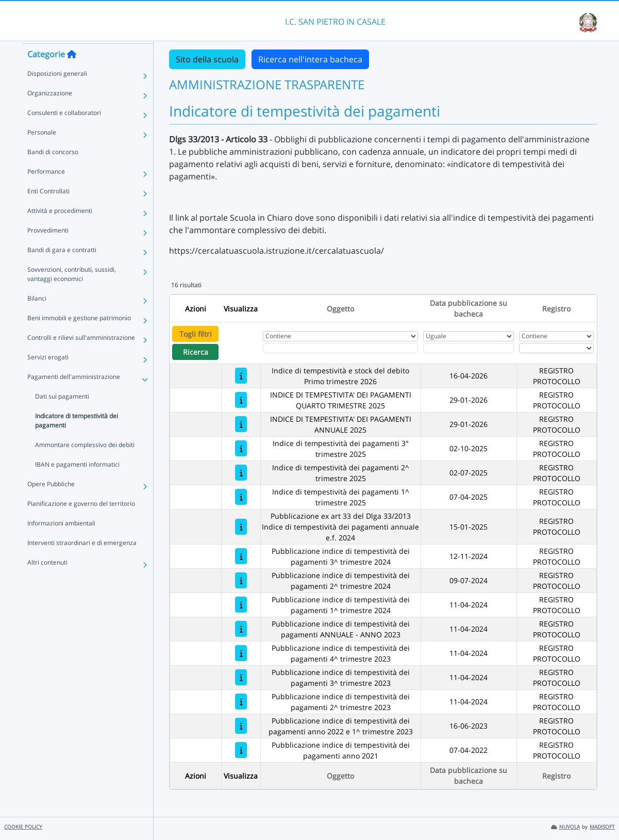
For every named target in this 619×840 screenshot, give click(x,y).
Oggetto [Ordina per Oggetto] (340, 309)
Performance (46, 190)
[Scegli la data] (469, 348)
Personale (42, 151)
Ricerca (196, 352)
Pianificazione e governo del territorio (81, 522)
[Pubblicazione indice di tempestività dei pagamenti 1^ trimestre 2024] (241, 605)
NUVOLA (565, 827)
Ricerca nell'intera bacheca (310, 59)
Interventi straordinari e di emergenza (82, 561)
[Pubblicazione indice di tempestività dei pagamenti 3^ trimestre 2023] (241, 677)
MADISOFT (602, 827)
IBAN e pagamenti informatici (77, 483)
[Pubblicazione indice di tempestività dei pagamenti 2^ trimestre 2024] (241, 580)
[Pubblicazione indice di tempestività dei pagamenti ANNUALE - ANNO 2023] (241, 629)
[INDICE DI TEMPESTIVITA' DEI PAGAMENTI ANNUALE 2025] (241, 424)
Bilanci (37, 317)
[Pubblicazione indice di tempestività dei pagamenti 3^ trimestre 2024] (241, 556)
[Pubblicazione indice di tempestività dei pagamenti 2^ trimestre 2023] (241, 702)
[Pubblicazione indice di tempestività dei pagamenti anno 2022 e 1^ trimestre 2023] (241, 726)
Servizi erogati (48, 376)
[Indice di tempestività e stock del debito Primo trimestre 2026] (241, 376)
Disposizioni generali (57, 92)
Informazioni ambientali (61, 542)
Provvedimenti (48, 249)
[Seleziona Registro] (556, 348)
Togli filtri (196, 334)
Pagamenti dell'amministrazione (74, 395)
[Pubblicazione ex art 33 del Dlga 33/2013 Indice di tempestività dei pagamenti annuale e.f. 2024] (241, 527)
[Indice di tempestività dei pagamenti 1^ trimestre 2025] (241, 497)
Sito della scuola (207, 59)
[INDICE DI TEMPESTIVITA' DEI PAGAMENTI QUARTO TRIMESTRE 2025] (241, 400)
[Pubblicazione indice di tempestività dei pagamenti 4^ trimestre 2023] (241, 653)
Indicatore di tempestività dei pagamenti (77, 439)
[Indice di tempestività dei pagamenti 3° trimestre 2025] (241, 448)
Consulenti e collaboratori (64, 131)
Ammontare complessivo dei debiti (85, 463)
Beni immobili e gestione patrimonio (79, 336)
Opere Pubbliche (51, 503)
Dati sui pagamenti (62, 415)
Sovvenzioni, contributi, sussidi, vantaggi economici (72, 293)
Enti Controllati (48, 210)
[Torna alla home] (72, 73)
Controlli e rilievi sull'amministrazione (81, 356)
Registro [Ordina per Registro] (556, 309)
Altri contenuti (47, 581)
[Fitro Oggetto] (340, 348)
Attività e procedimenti (60, 229)
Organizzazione (50, 112)
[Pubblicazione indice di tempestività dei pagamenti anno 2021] (241, 750)
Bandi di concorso (53, 170)
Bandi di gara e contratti (62, 268)
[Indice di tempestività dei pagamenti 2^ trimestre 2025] (241, 473)
